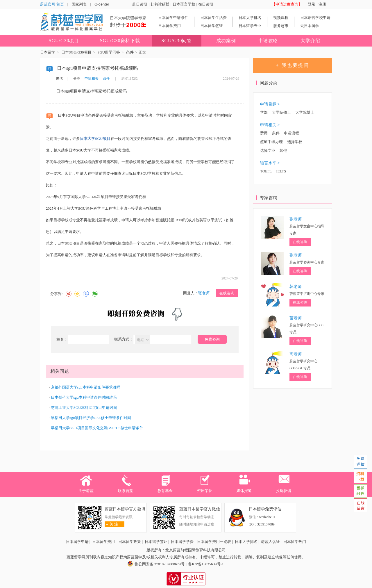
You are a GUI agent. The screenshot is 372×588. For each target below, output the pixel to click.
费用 (264, 133)
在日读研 (206, 4)
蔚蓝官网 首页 (52, 4)
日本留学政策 (130, 542)
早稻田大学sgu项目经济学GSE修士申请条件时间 (91, 418)
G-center (102, 4)
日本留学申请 (77, 542)
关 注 (111, 524)
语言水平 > (270, 163)
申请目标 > (270, 104)
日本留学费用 (169, 26)
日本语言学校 (184, 4)
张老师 (204, 293)
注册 (322, 4)
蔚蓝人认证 (270, 542)
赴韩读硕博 (160, 4)
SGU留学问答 (109, 52)
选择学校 (295, 142)
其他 (283, 150)
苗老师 (296, 318)
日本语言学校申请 (315, 18)
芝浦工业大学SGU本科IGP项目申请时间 (84, 408)
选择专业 (268, 150)
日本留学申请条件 (173, 18)
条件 (130, 52)
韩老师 (296, 287)
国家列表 (79, 4)
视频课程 (281, 18)
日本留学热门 (295, 542)
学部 (264, 112)
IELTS (281, 171)
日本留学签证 (212, 26)
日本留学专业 (250, 26)
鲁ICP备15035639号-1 (206, 564)
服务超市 (281, 26)
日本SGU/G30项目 (76, 52)
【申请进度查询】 (287, 4)
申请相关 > (270, 125)
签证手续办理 (271, 142)
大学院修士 (281, 112)
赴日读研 (140, 4)
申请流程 (291, 133)
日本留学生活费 (213, 18)
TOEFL (266, 171)
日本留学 (48, 52)
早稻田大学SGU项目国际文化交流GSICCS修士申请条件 (97, 428)
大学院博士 (305, 112)
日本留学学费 (182, 542)
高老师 (296, 354)
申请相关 (92, 79)
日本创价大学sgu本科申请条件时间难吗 (84, 397)
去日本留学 (310, 26)
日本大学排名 (250, 18)
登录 (312, 4)
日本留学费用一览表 (214, 542)
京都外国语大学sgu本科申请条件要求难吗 (86, 387)
